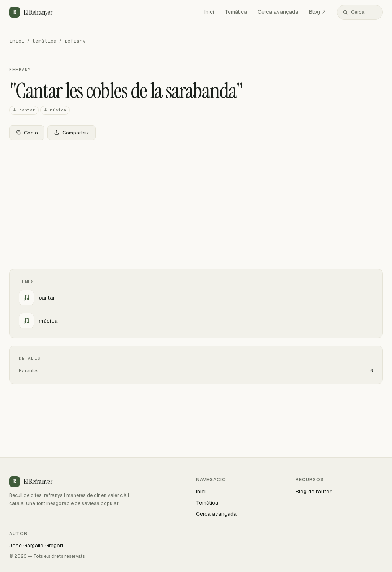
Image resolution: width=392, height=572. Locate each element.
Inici (209, 12)
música (55, 110)
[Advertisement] (196, 203)
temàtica (44, 41)
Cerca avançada (278, 12)
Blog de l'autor (314, 492)
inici (17, 41)
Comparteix (72, 133)
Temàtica (236, 12)
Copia (27, 133)
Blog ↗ (318, 12)
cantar (24, 110)
